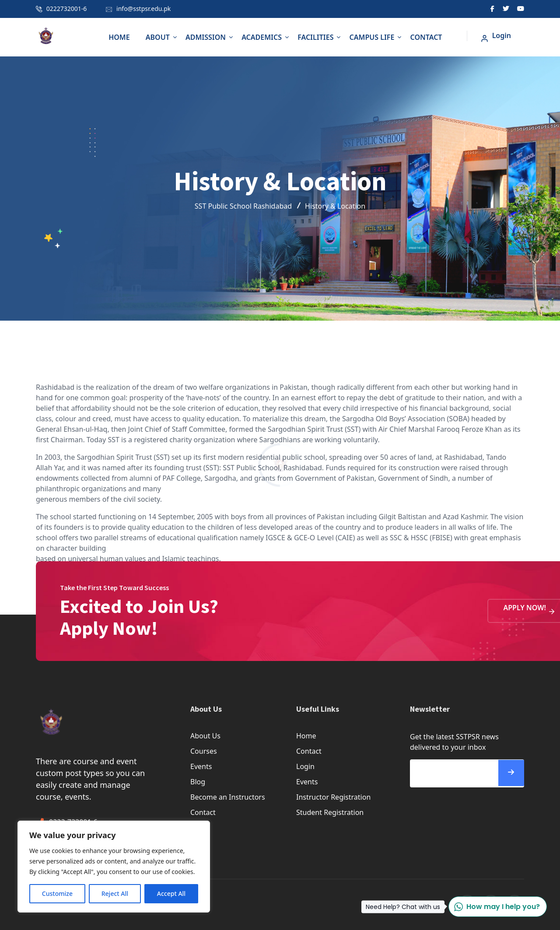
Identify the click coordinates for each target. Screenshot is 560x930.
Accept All (171, 893)
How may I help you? (494, 907)
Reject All (115, 893)
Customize (57, 893)
